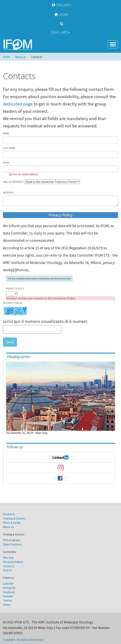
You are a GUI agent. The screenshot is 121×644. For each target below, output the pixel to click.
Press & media (12, 523)
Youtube (8, 596)
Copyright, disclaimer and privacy (23, 640)
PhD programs (12, 540)
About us (9, 527)
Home (61, 15)
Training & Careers (14, 518)
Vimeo (7, 605)
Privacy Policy (15, 289)
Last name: (9, 148)
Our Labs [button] (60, 32)
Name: (6, 133)
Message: (9, 193)
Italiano (61, 5)
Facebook (9, 592)
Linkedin (8, 584)
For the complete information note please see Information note (39, 278)
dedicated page (18, 104)
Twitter (8, 600)
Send (10, 342)
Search (7, 570)
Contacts (9, 566)
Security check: (13, 303)
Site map (8, 558)
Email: (6, 163)
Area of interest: (14, 182)
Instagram (9, 588)
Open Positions (12, 544)
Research (9, 514)
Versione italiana (13, 562)
